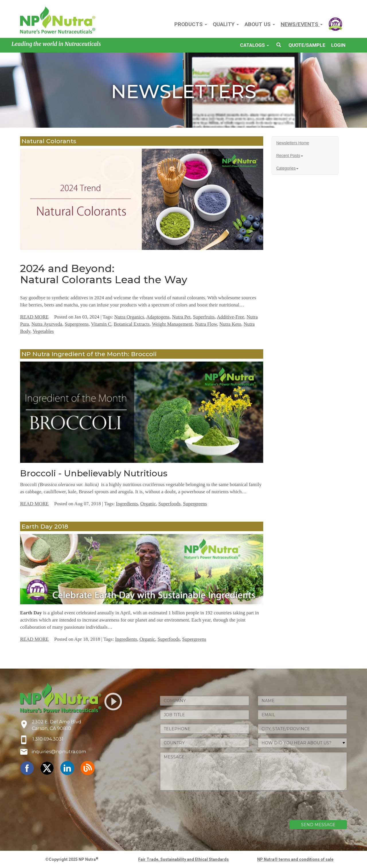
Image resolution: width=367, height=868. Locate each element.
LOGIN (338, 45)
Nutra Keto (230, 324)
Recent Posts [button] (290, 156)
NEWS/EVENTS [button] (302, 24)
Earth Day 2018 (45, 526)
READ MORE (34, 317)
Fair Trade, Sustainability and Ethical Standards (183, 859)
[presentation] (303, 806)
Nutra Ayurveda (47, 324)
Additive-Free (230, 317)
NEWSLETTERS (184, 91)
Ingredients (127, 504)
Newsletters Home (293, 143)
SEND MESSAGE (318, 825)
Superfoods (169, 504)
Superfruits (204, 317)
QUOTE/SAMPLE (307, 45)
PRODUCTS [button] (191, 24)
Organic (148, 504)
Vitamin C (101, 324)
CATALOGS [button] (254, 45)
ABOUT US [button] (260, 24)
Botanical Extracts (131, 324)
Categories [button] (288, 168)
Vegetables (43, 331)
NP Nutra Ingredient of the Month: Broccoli (89, 354)
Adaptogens (158, 317)
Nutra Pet (181, 317)
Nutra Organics (129, 317)
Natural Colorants (49, 141)
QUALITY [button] (226, 24)
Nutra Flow (206, 324)
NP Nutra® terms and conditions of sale (295, 859)
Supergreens (77, 324)
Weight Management (172, 324)
